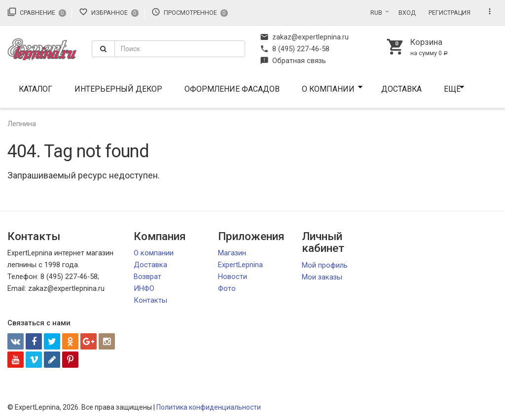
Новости (233, 277)
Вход (407, 13)
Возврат (147, 277)
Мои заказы (322, 277)
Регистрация (450, 13)
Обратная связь (293, 61)
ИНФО (144, 288)
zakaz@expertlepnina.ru (304, 37)
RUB (376, 13)
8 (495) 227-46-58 (295, 49)
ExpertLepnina (240, 265)
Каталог (36, 89)
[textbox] (180, 49)
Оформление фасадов (232, 89)
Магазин (232, 253)
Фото (227, 288)
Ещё (452, 89)
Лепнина (22, 124)
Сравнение (37, 12)
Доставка (401, 89)
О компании (328, 89)
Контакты (150, 300)
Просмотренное (190, 12)
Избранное (109, 12)
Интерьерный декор (118, 89)
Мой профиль (325, 265)
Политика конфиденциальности (209, 407)
